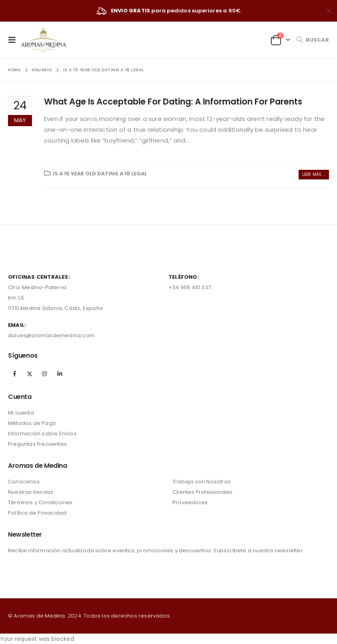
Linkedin (60, 374)
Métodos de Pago (32, 423)
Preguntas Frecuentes (37, 444)
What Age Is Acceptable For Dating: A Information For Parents (173, 102)
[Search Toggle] (313, 40)
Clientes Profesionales (203, 492)
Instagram (44, 374)
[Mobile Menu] (14, 40)
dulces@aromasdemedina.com (51, 335)
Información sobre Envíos (42, 434)
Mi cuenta (21, 413)
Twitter (30, 374)
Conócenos (24, 482)
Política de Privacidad (37, 513)
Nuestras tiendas (31, 492)
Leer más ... (314, 174)
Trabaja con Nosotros (202, 482)
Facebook (15, 374)
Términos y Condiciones (40, 502)
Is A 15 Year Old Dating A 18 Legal (100, 174)
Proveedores (190, 502)
